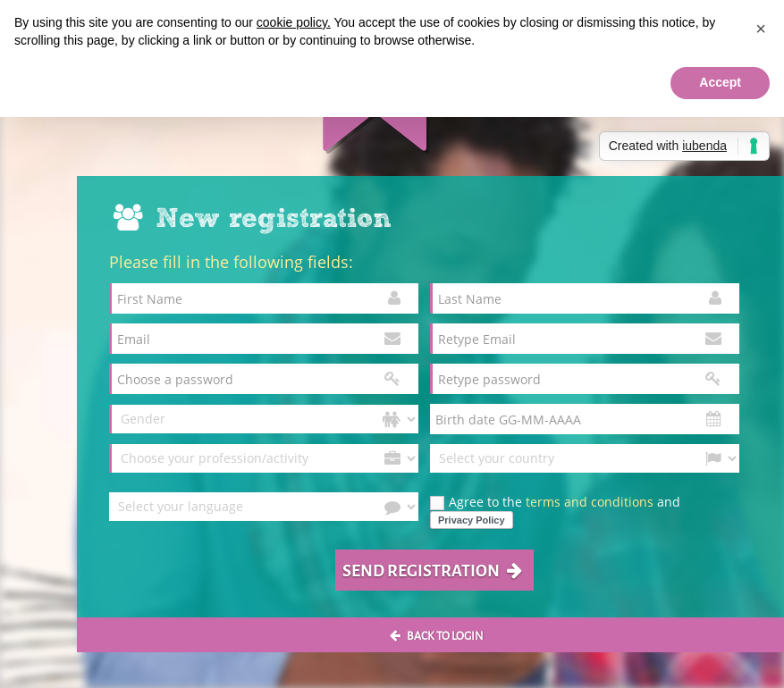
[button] (761, 29)
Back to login (437, 634)
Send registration (432, 570)
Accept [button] (720, 82)
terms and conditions (590, 502)
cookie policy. (294, 22)
